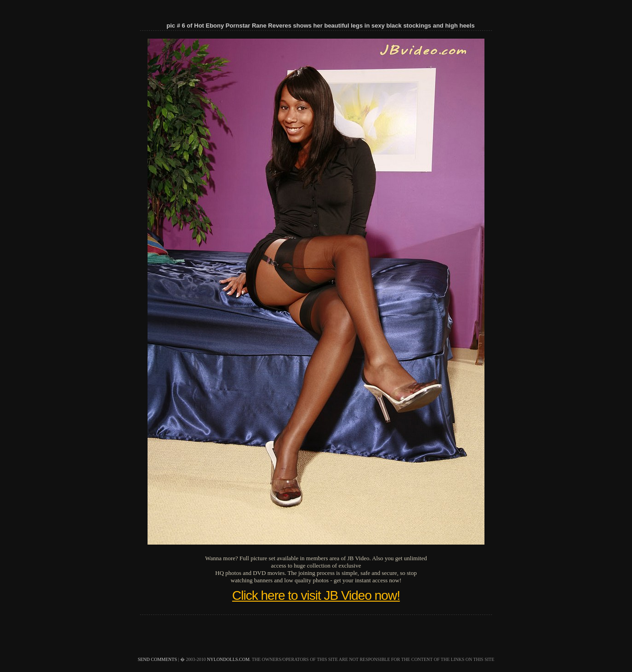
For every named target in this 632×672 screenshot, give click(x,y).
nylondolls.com (228, 659)
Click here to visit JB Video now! (316, 595)
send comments (157, 659)
